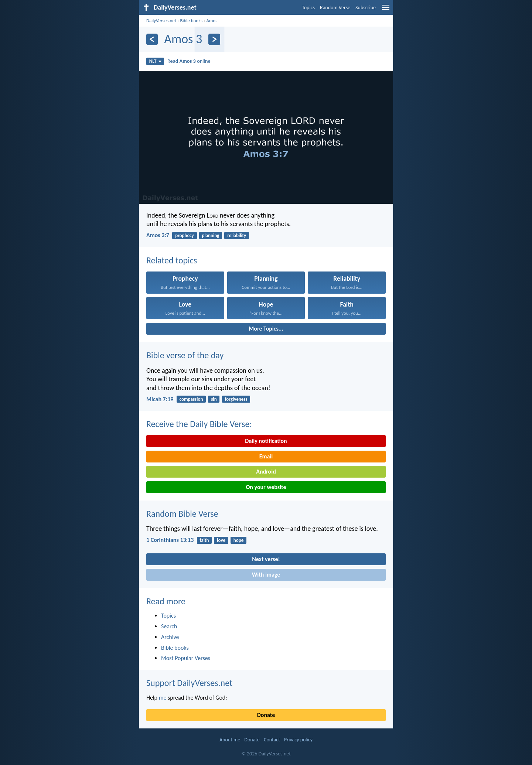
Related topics (172, 260)
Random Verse (335, 8)
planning (211, 235)
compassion (191, 399)
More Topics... (266, 329)
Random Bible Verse (182, 514)
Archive (170, 637)
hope (239, 540)
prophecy (185, 235)
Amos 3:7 (158, 235)
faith (204, 540)
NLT (155, 61)
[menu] (386, 10)
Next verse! (266, 559)
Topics (308, 8)
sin (214, 399)
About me (230, 740)
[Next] (214, 39)
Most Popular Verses (186, 658)
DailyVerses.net (161, 21)
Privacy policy (298, 740)
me (163, 698)
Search (169, 626)
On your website (266, 487)
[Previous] (152, 39)
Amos (212, 21)
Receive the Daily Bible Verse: (199, 424)
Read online (189, 61)
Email (266, 456)
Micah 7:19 (160, 399)
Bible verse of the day (185, 355)
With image (266, 575)
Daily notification (266, 441)
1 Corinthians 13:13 (170, 540)
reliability (237, 235)
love (221, 540)
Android (266, 472)
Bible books (191, 21)
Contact (272, 740)
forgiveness (236, 399)
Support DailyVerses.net (189, 683)
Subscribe (366, 8)
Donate (266, 715)
